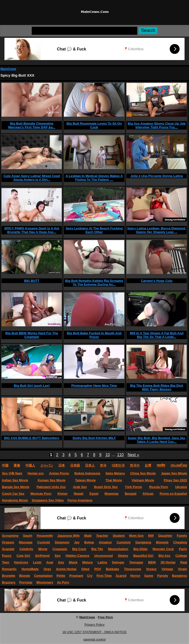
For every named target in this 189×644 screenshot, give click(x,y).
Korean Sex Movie (51, 480)
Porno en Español (173, 494)
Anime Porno (59, 473)
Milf (151, 536)
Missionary (45, 582)
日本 (62, 465)
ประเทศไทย (179, 465)
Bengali (130, 494)
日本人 (90, 465)
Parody (163, 576)
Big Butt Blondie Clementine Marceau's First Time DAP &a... (32, 125)
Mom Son (136, 536)
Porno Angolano (80, 500)
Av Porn (63, 582)
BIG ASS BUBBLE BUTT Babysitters (32, 438)
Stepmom (62, 542)
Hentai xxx (36, 473)
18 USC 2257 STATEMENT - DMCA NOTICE (94, 632)
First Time (104, 576)
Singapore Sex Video (48, 500)
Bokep (89, 542)
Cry (90, 576)
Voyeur (151, 569)
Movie (43, 549)
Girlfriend (42, 556)
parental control (94, 639)
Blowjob (162, 542)
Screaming (10, 536)
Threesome (132, 569)
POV (98, 569)
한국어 (135, 465)
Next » (133, 455)
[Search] (84, 31)
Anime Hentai (66, 569)
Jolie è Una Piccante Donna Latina (157, 176)
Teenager (136, 562)
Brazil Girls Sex (106, 487)
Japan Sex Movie (174, 473)
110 (120, 455)
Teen (6, 562)
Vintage (167, 569)
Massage (26, 542)
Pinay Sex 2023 (175, 480)
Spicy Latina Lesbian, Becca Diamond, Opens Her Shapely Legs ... (157, 230)
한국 (103, 465)
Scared (121, 576)
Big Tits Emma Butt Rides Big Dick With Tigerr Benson (157, 387)
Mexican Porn (41, 494)
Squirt (28, 536)
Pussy (7, 556)
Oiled (85, 569)
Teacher (102, 536)
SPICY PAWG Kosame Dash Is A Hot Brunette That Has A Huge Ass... (32, 230)
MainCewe (8, 69)
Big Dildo (140, 549)
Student (118, 536)
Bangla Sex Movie (16, 487)
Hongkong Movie (15, 500)
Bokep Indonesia (87, 473)
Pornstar (26, 582)
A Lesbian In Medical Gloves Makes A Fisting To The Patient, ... (94, 178)
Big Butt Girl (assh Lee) (32, 386)
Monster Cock (163, 549)
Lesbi (37, 562)
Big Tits (97, 549)
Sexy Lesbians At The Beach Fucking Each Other (94, 230)
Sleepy (123, 556)
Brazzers (9, 582)
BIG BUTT (32, 281)
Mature (88, 562)
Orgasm (8, 542)
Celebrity (26, 549)
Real (184, 562)
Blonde (24, 576)
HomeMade (30, 569)
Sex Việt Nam (12, 473)
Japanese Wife (69, 536)
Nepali (79, 494)
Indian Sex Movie (15, 480)
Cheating (180, 542)
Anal (50, 562)
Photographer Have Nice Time (94, 386)
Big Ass (165, 556)
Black (73, 562)
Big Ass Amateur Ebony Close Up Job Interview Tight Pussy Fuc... (157, 125)
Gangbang (143, 542)
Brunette (9, 576)
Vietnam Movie (143, 480)
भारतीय (161, 465)
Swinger (118, 562)
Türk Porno (133, 487)
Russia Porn (159, 487)
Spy (58, 556)
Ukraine (181, 487)
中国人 (30, 465)
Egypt (94, 494)
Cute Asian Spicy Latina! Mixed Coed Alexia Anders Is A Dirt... (32, 178)
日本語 (75, 465)
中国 (5, 465)
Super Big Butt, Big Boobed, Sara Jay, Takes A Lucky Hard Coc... (157, 440)
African (148, 494)
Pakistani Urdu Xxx (51, 487)
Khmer (62, 494)
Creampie (60, 549)
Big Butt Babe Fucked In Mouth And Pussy (94, 335)
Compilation (43, 576)
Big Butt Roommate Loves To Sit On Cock (94, 125)
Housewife (45, 536)
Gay (61, 562)
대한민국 (118, 465)
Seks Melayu (115, 473)
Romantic (9, 569)
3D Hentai (168, 562)
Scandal (8, 549)
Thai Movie (114, 480)
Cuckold (44, 542)
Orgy (47, 569)
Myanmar (112, 494)
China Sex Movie (143, 473)
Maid (88, 536)
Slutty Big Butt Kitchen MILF (94, 438)
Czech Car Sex (13, 494)
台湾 (148, 465)
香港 (17, 465)
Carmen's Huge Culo (157, 281)
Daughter (165, 536)
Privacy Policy (95, 625)
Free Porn (106, 617)
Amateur (105, 542)
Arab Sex (80, 487)
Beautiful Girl (143, 556)
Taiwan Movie (85, 480)
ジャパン (47, 465)
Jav (77, 542)
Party (183, 549)
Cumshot (123, 542)
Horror (135, 576)
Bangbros (179, 576)
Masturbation (118, 549)
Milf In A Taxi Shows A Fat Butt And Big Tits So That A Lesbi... (157, 335)
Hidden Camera (77, 556)
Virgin (182, 569)
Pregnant (76, 576)
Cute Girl (23, 556)
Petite (61, 576)
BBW (152, 562)
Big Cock (79, 549)
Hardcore (21, 562)
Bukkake (112, 569)
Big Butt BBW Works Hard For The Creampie (32, 335)
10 (108, 455)
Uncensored (104, 556)
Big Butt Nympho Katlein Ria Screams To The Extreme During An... (94, 283)
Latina (102, 562)
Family (182, 536)
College (181, 556)
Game (149, 576)
